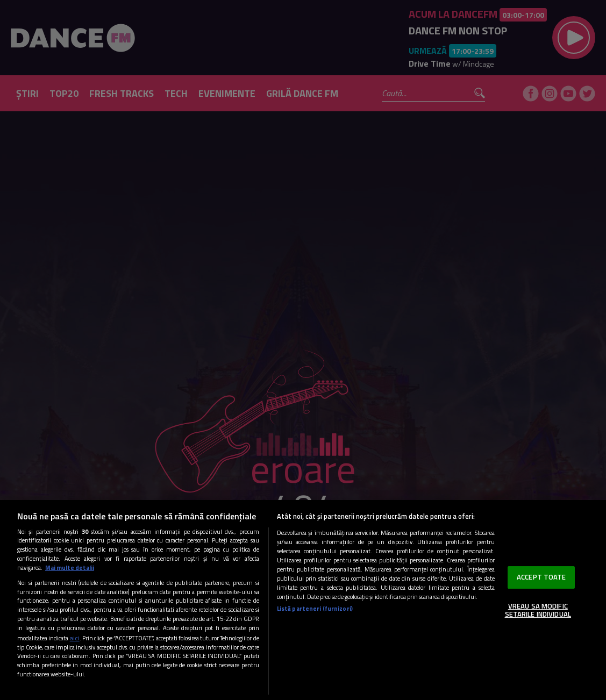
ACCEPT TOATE (541, 577)
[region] (303, 600)
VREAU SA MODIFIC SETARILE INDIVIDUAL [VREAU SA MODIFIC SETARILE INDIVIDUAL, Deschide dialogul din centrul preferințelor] (538, 610)
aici (75, 638)
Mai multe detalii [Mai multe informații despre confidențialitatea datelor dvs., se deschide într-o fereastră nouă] (70, 567)
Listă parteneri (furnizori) (315, 608)
